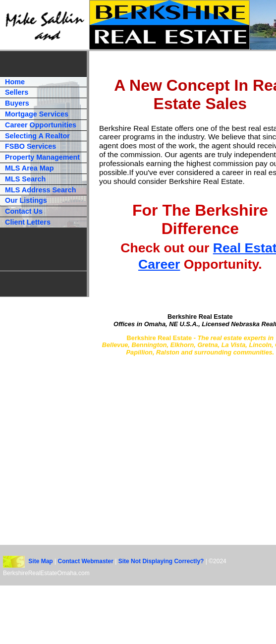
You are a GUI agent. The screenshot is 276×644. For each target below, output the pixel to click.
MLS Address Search (40, 190)
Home (15, 82)
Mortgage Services (37, 114)
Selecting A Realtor (37, 136)
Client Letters (28, 222)
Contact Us (24, 211)
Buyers (17, 103)
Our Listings (26, 200)
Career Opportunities (41, 125)
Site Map (40, 562)
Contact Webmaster (86, 562)
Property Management (42, 157)
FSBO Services (30, 146)
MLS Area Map (29, 168)
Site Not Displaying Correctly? (161, 562)
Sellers (17, 92)
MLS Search (25, 179)
